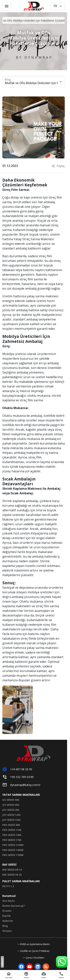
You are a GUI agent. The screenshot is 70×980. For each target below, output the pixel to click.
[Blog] (46, 967)
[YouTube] (30, 967)
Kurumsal (9, 896)
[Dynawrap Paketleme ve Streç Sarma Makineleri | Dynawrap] (34, 6)
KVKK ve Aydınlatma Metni (35, 944)
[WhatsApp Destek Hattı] (62, 962)
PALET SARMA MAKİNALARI (21, 881)
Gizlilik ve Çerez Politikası (35, 951)
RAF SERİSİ (9, 865)
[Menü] (7, 6)
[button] (34, 958)
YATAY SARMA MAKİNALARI (21, 795)
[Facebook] (21, 967)
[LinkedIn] (38, 967)
